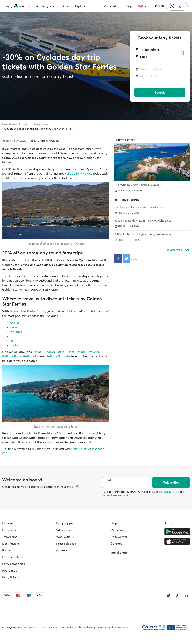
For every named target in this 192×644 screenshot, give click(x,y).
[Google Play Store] (177, 532)
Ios (12, 341)
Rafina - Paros (12, 356)
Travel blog (10, 537)
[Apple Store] (177, 541)
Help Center (119, 537)
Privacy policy (66, 628)
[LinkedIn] (186, 595)
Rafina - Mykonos (88, 352)
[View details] (78, 487)
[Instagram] (168, 595)
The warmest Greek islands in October (137, 185)
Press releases (66, 544)
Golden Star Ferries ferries (27, 311)
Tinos (13, 327)
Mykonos (16, 332)
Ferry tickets (10, 124)
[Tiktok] (177, 595)
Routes (7, 550)
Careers (62, 550)
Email (108, 480)
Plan (66, 6)
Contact (116, 544)
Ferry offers (46, 6)
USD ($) (159, 6)
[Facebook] (159, 595)
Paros (14, 336)
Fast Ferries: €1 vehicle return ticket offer (139, 207)
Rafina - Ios (31, 356)
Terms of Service (111, 495)
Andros (15, 323)
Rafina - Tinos (65, 352)
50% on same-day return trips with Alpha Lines (143, 221)
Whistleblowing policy (90, 628)
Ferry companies (14, 564)
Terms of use (36, 628)
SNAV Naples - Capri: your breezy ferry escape (143, 234)
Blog (25, 124)
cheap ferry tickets (79, 173)
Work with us (65, 537)
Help (129, 6)
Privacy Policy (171, 492)
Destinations (11, 544)
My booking (111, 6)
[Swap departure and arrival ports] (182, 53)
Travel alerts (119, 553)
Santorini (16, 345)
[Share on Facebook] (118, 258)
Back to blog (178, 250)
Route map (10, 570)
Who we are (64, 530)
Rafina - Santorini (58, 356)
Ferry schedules (13, 557)
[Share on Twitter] (126, 258)
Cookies (50, 628)
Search (160, 92)
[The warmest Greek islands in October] (152, 162)
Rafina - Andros (43, 352)
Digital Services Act (117, 628)
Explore (80, 6)
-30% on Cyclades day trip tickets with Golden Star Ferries (37, 129)
